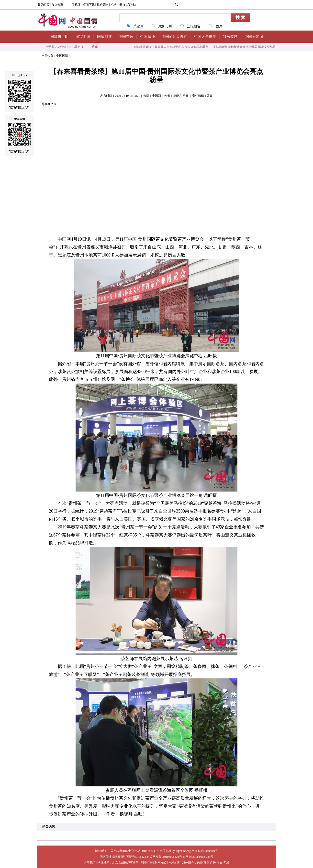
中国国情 (62, 56)
